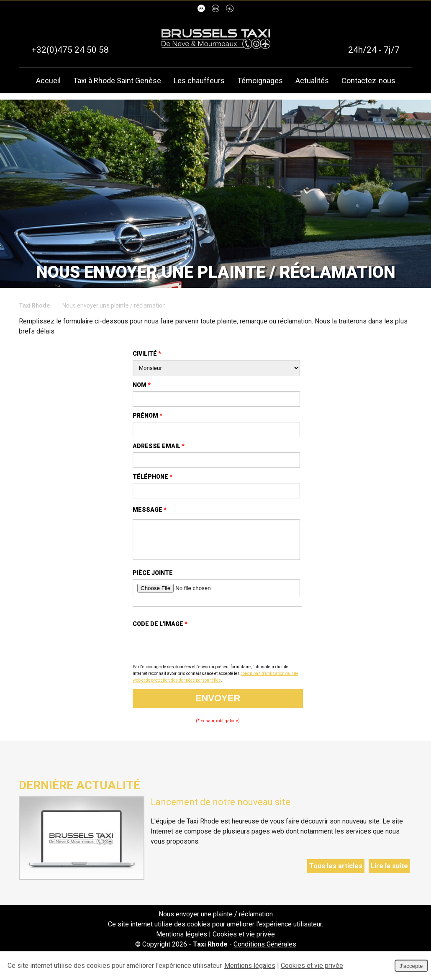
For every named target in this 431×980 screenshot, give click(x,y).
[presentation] (196, 653)
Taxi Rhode (34, 305)
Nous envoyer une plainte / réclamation (216, 920)
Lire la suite (389, 872)
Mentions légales (182, 940)
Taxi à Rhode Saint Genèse (117, 81)
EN (215, 9)
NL (230, 9)
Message (150, 510)
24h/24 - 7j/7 (374, 50)
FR (201, 9)
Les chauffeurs (199, 81)
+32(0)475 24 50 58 (70, 50)
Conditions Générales (265, 950)
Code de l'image (160, 630)
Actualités (312, 81)
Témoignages (260, 81)
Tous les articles (336, 872)
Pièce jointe (153, 579)
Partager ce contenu (417, 541)
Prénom (148, 416)
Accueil (48, 81)
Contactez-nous (368, 81)
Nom (142, 385)
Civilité (147, 354)
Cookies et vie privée (244, 940)
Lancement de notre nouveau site (221, 808)
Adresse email (159, 446)
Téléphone (153, 477)
